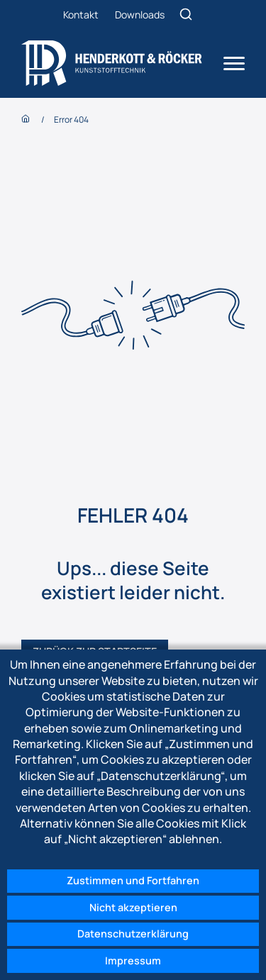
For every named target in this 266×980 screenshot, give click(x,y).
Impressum (133, 960)
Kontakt (81, 15)
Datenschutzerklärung (133, 934)
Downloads (140, 15)
